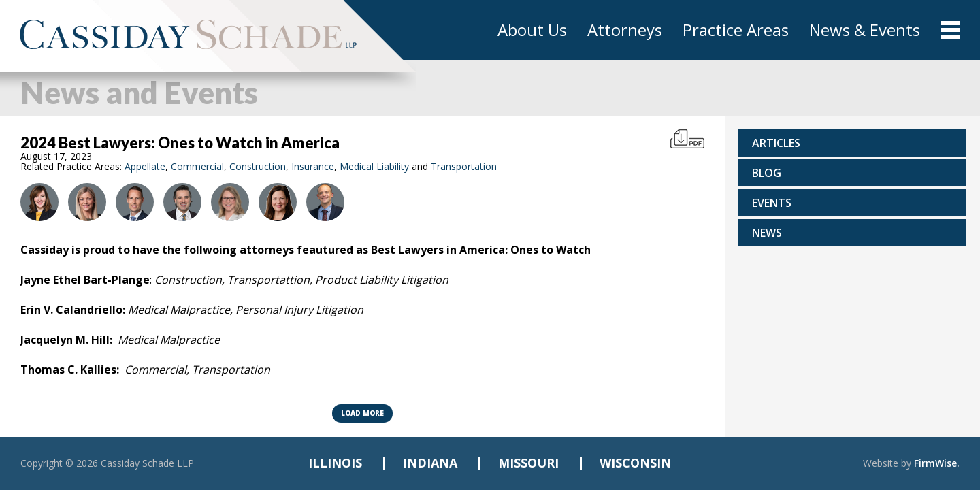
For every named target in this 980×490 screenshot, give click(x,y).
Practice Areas (736, 30)
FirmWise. (937, 463)
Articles (776, 143)
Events (772, 203)
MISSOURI (528, 463)
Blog (767, 173)
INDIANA (430, 463)
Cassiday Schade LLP (147, 463)
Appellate (145, 166)
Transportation (464, 166)
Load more (362, 413)
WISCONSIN (635, 463)
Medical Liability (374, 166)
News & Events (865, 30)
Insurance (313, 166)
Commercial (197, 166)
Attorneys (625, 30)
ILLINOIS (335, 463)
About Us (532, 30)
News (767, 233)
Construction (258, 166)
